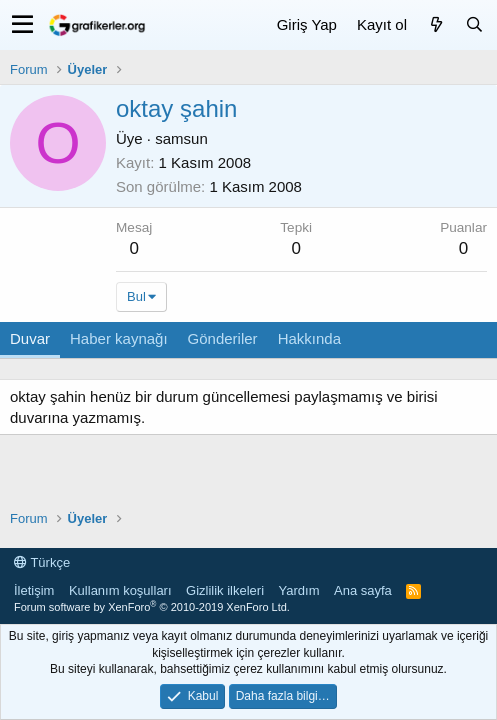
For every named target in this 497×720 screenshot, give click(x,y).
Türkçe (42, 562)
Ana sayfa (363, 590)
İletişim (34, 590)
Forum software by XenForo (152, 607)
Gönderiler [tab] (223, 338)
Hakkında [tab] (309, 338)
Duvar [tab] (30, 338)
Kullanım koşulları (120, 590)
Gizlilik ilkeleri (225, 590)
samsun (181, 138)
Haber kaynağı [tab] (119, 338)
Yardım (299, 590)
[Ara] (474, 24)
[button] (22, 25)
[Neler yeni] (436, 24)
